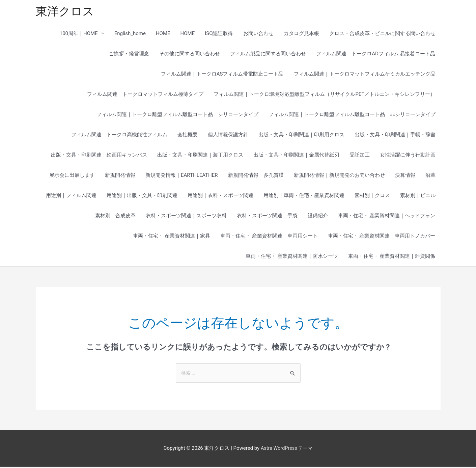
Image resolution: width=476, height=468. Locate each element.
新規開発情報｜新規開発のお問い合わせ (339, 176)
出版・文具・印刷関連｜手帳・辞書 (395, 136)
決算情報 (405, 176)
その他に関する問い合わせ (190, 55)
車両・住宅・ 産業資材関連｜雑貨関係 (392, 257)
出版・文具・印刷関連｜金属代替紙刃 (296, 156)
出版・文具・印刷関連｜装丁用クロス (200, 156)
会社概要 (188, 136)
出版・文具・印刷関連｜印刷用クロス (301, 136)
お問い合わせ (258, 34)
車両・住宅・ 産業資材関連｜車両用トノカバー (382, 237)
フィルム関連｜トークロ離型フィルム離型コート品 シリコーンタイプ (177, 115)
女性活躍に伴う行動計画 (408, 156)
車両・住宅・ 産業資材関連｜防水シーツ (292, 257)
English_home (130, 34)
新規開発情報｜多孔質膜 (256, 176)
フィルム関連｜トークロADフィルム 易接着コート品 (376, 55)
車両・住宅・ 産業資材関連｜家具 (172, 237)
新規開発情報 (120, 176)
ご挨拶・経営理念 (129, 55)
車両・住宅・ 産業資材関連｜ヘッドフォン (387, 217)
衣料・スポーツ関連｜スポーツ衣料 (186, 217)
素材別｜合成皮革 (115, 217)
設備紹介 (318, 217)
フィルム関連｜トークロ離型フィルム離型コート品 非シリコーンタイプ (352, 115)
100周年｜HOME (79, 34)
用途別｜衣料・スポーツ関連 (220, 196)
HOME (163, 34)
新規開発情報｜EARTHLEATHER (181, 176)
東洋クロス (66, 12)
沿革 (430, 176)
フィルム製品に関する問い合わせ (268, 55)
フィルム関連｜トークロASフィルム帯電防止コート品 (222, 75)
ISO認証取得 (219, 34)
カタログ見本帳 (301, 34)
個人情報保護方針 (228, 136)
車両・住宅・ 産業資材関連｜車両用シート (269, 237)
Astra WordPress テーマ (287, 449)
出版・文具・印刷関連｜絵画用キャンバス (99, 156)
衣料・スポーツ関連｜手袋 (267, 217)
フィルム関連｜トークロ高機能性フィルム (119, 136)
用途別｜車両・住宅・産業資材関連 (304, 196)
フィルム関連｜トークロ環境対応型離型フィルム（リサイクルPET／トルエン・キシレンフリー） (324, 95)
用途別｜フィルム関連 (71, 196)
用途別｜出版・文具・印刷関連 (142, 196)
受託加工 (360, 156)
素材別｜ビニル (418, 196)
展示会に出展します (72, 176)
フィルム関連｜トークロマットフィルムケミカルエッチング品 (365, 75)
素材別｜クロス (372, 196)
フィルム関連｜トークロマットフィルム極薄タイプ (145, 95)
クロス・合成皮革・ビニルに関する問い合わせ (382, 34)
